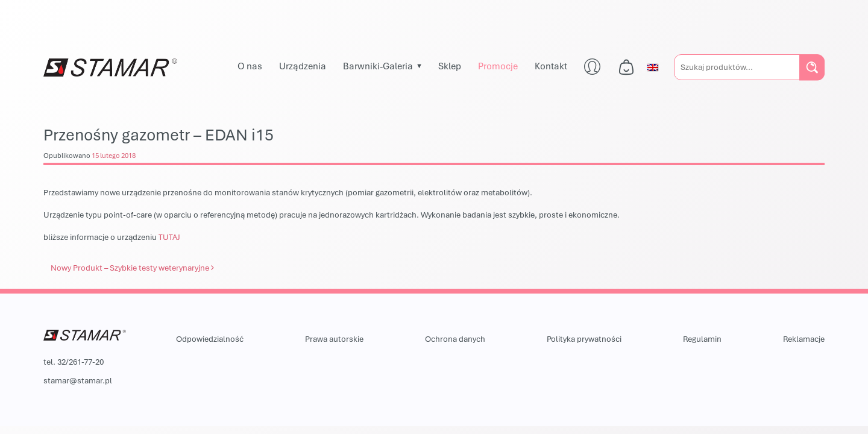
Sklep (450, 66)
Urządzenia (303, 66)
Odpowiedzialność (210, 339)
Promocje (498, 66)
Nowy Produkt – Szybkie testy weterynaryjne (132, 268)
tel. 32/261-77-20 (74, 362)
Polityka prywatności (584, 339)
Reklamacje (804, 339)
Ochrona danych (455, 339)
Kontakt (551, 66)
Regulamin (702, 339)
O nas (250, 66)
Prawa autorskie (334, 339)
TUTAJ (169, 237)
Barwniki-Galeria (378, 66)
